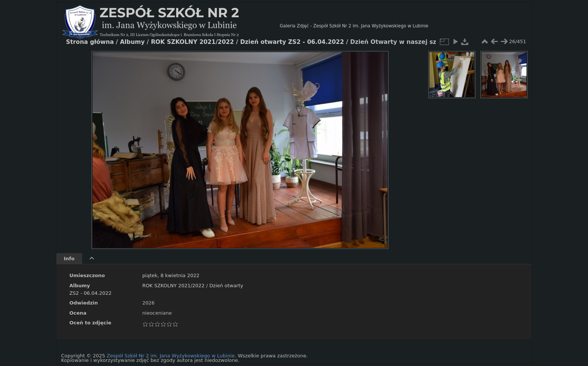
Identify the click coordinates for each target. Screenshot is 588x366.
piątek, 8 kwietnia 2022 (171, 275)
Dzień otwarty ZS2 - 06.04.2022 (292, 42)
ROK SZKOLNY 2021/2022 (173, 286)
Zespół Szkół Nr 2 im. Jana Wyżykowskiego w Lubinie (171, 356)
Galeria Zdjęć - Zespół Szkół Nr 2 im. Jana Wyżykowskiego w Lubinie (354, 26)
